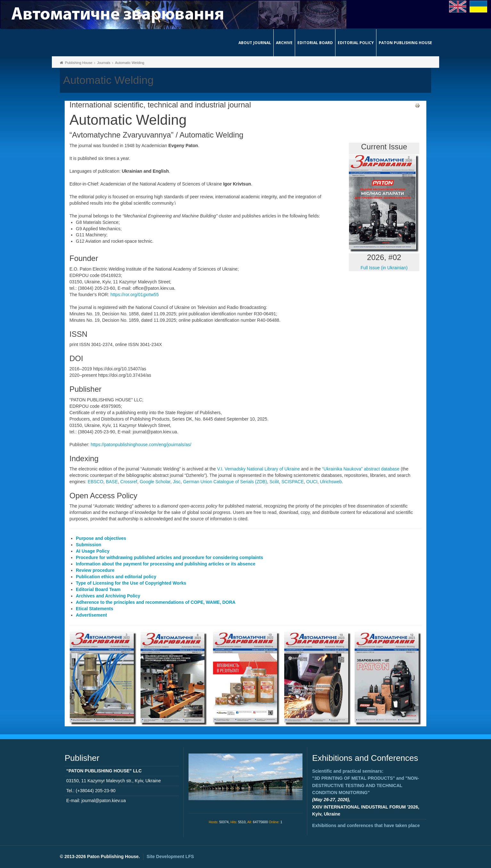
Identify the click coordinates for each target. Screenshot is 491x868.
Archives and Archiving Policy (108, 596)
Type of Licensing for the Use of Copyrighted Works (131, 583)
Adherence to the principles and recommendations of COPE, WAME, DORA (156, 602)
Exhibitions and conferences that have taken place (366, 825)
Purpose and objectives (101, 538)
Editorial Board (315, 43)
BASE (112, 482)
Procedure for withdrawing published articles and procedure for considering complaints (169, 557)
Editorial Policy (356, 43)
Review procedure (95, 570)
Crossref (129, 482)
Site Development (170, 856)
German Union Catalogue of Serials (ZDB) (225, 482)
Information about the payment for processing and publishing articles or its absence (166, 564)
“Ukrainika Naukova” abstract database (361, 469)
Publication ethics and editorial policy (116, 577)
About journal (255, 43)
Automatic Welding (130, 63)
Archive (284, 43)
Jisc (177, 482)
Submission (89, 545)
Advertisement (91, 615)
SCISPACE (293, 482)
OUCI (312, 482)
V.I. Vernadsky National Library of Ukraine (258, 469)
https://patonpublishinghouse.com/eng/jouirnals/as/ (141, 445)
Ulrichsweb (331, 482)
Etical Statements (95, 609)
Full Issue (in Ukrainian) (384, 268)
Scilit (274, 482)
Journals (104, 63)
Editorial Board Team (98, 589)
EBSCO (96, 482)
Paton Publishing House (405, 43)
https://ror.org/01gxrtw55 (135, 295)
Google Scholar (155, 482)
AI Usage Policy (93, 551)
